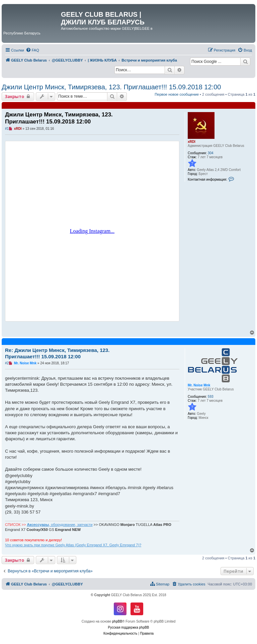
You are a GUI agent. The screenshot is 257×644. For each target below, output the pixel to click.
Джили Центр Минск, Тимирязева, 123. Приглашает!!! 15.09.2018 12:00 (111, 87)
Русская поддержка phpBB (128, 627)
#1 (7, 129)
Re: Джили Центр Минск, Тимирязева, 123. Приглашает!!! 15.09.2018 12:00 (57, 353)
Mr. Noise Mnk (199, 385)
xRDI (192, 142)
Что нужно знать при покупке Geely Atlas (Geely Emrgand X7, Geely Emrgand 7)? (73, 545)
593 (211, 397)
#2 (7, 363)
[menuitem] (32, 50)
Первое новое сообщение (177, 94)
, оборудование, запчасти (60, 525)
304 (211, 153)
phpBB (117, 621)
